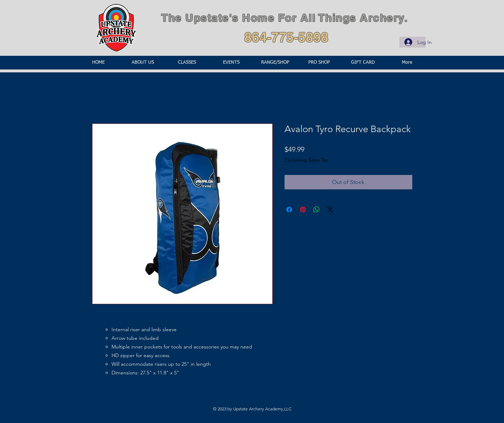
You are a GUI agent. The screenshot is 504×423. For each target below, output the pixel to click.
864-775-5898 (286, 37)
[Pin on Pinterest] (303, 210)
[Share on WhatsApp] (317, 210)
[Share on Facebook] (289, 210)
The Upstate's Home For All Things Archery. (284, 18)
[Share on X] (330, 210)
